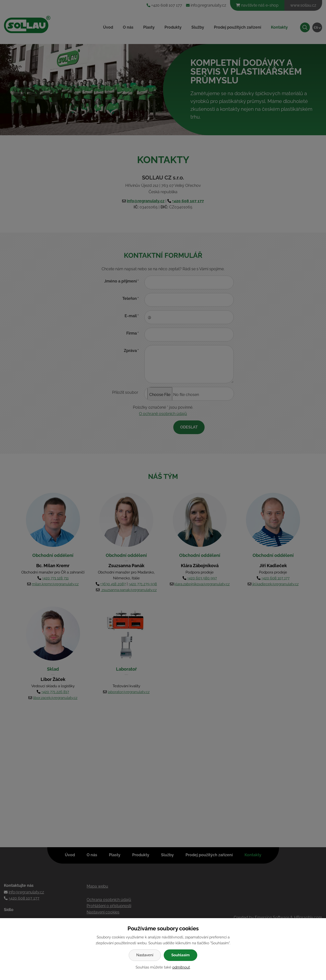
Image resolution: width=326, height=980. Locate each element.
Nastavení (145, 955)
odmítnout (181, 967)
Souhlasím (180, 955)
